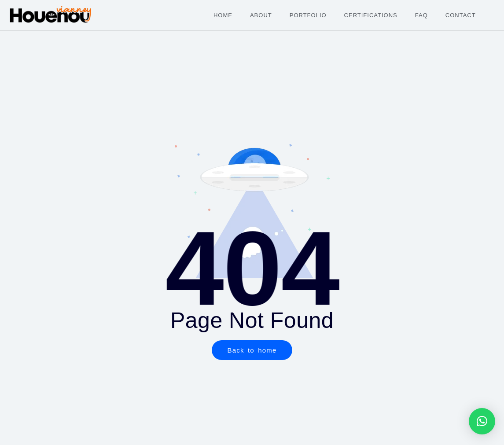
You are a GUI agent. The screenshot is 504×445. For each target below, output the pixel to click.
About (261, 15)
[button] (482, 421)
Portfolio (308, 15)
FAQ (421, 15)
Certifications (371, 15)
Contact (461, 15)
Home (223, 15)
